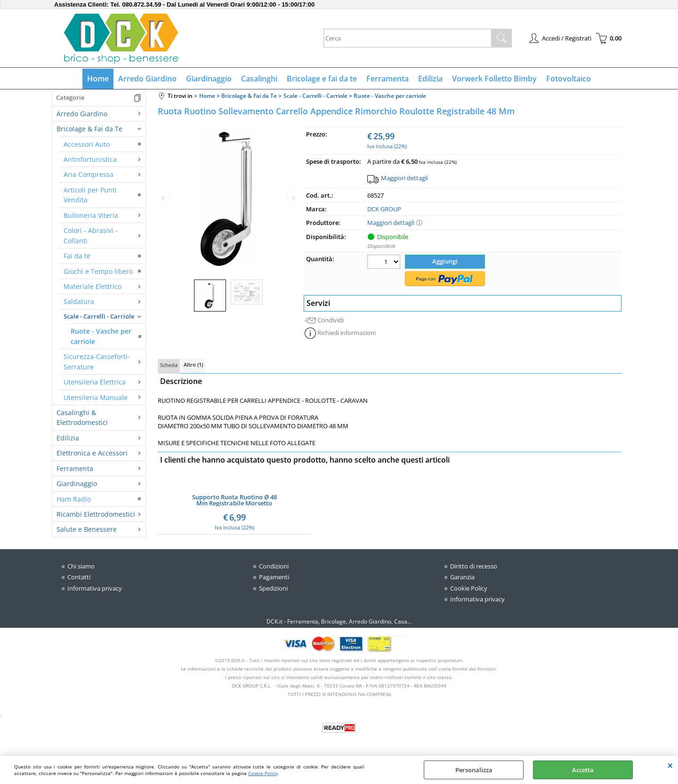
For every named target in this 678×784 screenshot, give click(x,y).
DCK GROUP (384, 209)
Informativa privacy (95, 588)
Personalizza (474, 770)
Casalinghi (259, 79)
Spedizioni (273, 588)
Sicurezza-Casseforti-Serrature (97, 361)
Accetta (583, 770)
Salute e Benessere (87, 529)
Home (98, 79)
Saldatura (79, 301)
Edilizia (430, 79)
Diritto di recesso (474, 566)
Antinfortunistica (90, 159)
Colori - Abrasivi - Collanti (91, 235)
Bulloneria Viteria (91, 215)
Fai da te (77, 256)
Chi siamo (81, 566)
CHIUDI (670, 765)
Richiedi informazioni (347, 333)
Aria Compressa (89, 174)
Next (293, 198)
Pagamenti (274, 577)
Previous (164, 198)
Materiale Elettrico (93, 286)
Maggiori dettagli (404, 178)
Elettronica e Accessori (92, 453)
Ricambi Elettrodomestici (96, 514)
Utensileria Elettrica (95, 382)
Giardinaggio (209, 79)
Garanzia (462, 577)
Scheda (169, 365)
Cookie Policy (263, 773)
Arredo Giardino (147, 79)
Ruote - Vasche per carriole (101, 336)
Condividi (331, 320)
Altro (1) (193, 364)
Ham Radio (74, 499)
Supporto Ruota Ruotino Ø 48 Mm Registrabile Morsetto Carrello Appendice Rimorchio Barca (234, 500)
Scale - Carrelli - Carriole (99, 316)
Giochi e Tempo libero (98, 271)
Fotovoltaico (569, 79)
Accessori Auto (87, 144)
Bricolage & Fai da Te (89, 129)
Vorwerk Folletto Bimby (494, 79)
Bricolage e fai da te (322, 79)
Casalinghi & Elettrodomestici (82, 417)
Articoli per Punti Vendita (90, 195)
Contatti (79, 577)
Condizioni (274, 566)
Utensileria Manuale (96, 397)
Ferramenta (387, 79)
